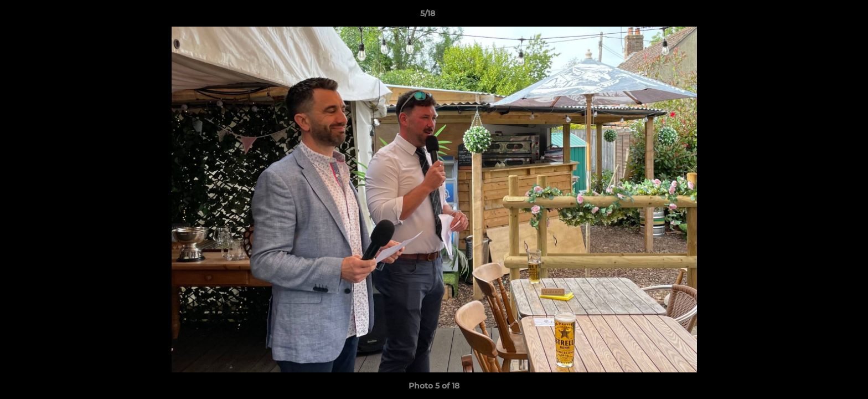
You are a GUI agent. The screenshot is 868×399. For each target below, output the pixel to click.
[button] (821, 16)
